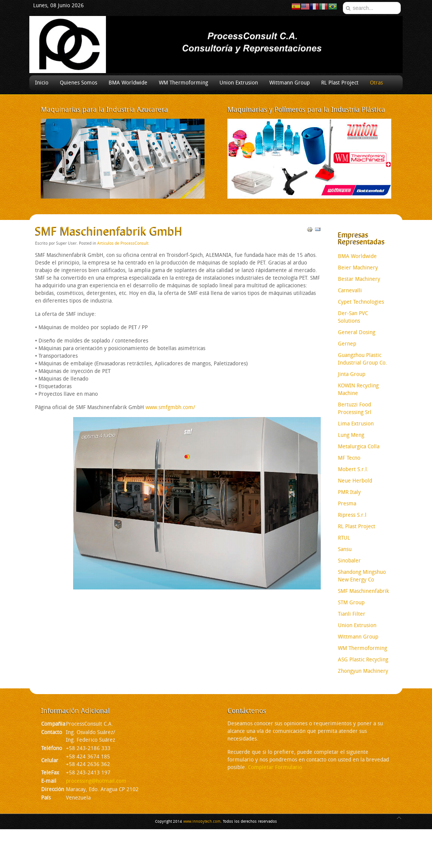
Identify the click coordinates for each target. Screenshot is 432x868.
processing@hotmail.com (96, 781)
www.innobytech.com (202, 822)
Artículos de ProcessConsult (123, 243)
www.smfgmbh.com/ (170, 407)
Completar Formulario (275, 767)
